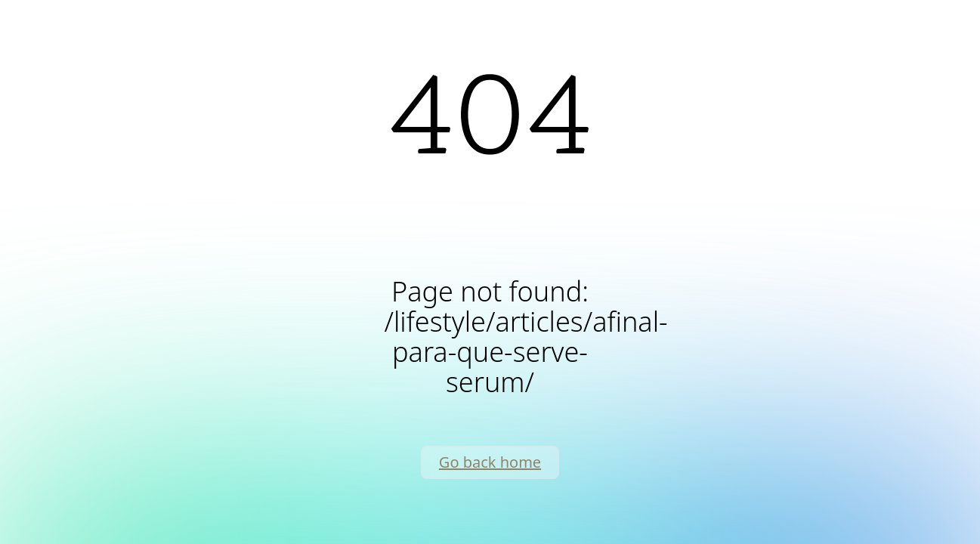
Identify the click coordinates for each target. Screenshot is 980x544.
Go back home (490, 462)
